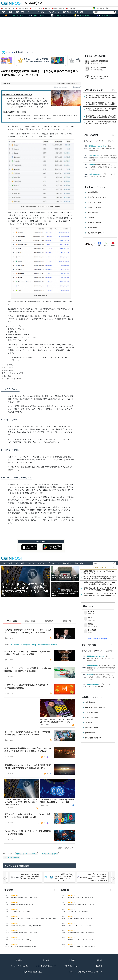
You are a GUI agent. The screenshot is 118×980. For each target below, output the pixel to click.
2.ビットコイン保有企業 (50, 854)
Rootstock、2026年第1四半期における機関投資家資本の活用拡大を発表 (103, 158)
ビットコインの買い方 (99, 68)
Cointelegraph (94, 155)
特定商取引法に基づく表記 (32, 972)
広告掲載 (19, 960)
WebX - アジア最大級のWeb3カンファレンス (86, 972)
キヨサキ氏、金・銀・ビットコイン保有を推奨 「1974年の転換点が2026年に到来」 (57, 721)
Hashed (92, 165)
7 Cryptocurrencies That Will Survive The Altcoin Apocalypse (43, 207)
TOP (3, 12)
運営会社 (99, 966)
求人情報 (46, 960)
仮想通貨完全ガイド (7, 8)
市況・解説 (20, 12)
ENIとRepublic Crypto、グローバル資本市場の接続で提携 (102, 148)
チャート (31, 12)
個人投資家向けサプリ (96, 233)
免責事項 (72, 960)
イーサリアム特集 (36, 8)
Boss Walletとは (94, 213)
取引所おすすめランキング (98, 197)
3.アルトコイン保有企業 (12, 858)
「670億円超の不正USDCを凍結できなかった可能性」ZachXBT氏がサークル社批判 (57, 801)
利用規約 (99, 960)
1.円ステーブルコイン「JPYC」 (26, 854)
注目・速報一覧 (65, 848)
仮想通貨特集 (93, 192)
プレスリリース (54, 12)
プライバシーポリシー (72, 966)
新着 (10, 12)
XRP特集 (47, 8)
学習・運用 (79, 12)
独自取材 (41, 12)
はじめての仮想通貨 (101, 8)
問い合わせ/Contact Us (19, 966)
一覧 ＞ (114, 567)
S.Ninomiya (6, 83)
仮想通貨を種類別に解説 (99, 61)
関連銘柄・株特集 (94, 223)
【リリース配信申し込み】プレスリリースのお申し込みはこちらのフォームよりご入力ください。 (64, 877)
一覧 (112, 90)
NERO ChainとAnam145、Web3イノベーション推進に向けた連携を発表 (31, 876)
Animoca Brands (95, 174)
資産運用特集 (70, 8)
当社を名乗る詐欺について (46, 966)
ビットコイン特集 (22, 8)
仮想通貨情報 (60, 83)
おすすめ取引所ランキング (100, 76)
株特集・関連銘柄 (58, 8)
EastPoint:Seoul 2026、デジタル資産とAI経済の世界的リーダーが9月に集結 (103, 167)
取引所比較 (67, 12)
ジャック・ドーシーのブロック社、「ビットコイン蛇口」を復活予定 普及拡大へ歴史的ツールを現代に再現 (21, 802)
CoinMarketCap (43, 296)
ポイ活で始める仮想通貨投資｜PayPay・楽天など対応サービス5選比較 (34, 645)
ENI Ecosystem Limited (98, 146)
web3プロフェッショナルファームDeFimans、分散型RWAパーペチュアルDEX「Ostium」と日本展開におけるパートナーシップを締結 (98, 879)
